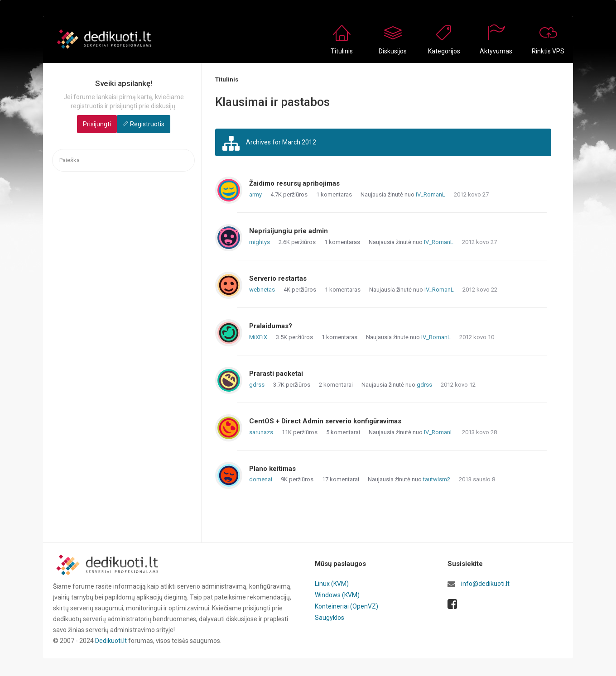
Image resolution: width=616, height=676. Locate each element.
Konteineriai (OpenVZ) (346, 605)
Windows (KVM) (337, 594)
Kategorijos (444, 51)
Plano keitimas (272, 469)
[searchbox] (123, 161)
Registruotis (147, 124)
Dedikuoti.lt (111, 641)
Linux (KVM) (332, 584)
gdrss (257, 385)
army (255, 194)
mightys (260, 242)
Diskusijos (393, 51)
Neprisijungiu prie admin (289, 231)
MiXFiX (258, 337)
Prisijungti (97, 124)
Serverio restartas (278, 278)
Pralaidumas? (271, 326)
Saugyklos (330, 616)
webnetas (262, 290)
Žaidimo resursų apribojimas (294, 183)
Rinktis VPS (548, 51)
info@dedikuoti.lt (485, 584)
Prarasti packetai (276, 374)
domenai (261, 479)
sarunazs (261, 432)
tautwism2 (437, 479)
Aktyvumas (496, 51)
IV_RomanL (431, 194)
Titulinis (342, 51)
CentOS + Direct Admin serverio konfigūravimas (325, 421)
